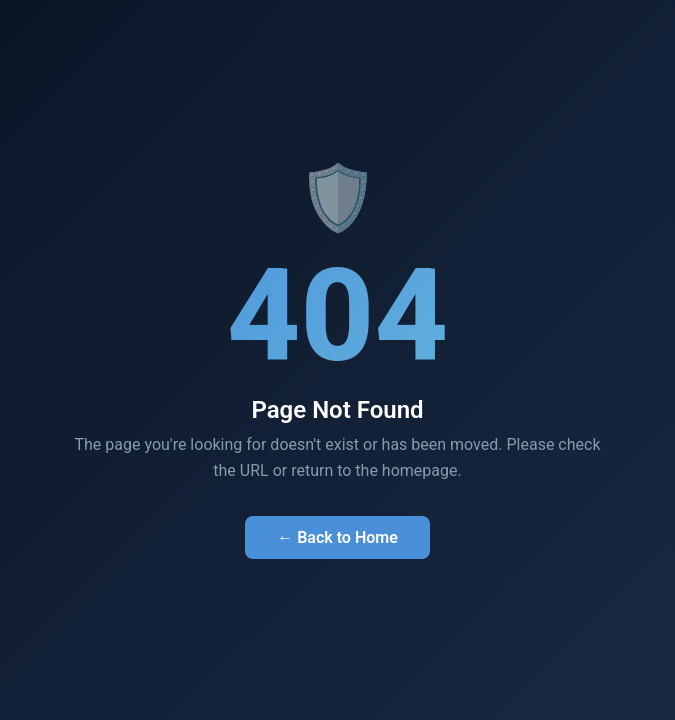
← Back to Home (337, 537)
